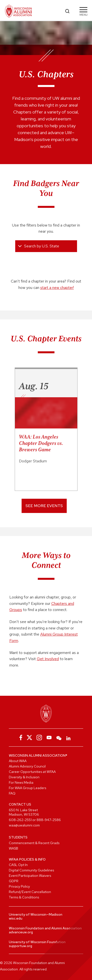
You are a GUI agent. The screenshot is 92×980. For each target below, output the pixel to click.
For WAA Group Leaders (27, 788)
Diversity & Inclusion (24, 777)
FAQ (12, 793)
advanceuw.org (21, 932)
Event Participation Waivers (30, 876)
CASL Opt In (18, 865)
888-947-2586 (49, 820)
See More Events (44, 506)
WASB (13, 848)
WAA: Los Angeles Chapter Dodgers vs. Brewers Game (41, 443)
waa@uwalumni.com (24, 825)
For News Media (21, 782)
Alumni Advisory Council (27, 766)
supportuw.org (20, 946)
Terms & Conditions (24, 897)
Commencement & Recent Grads (34, 843)
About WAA (18, 761)
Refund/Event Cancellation (30, 892)
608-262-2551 (20, 820)
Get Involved (48, 659)
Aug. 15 (34, 386)
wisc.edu (16, 918)
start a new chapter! (57, 288)
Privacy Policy (19, 886)
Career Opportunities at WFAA (32, 772)
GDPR (14, 881)
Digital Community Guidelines (31, 870)
